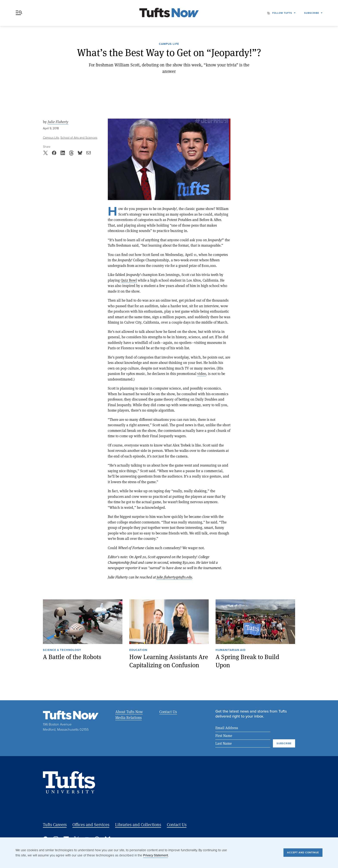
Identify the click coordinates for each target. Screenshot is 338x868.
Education (138, 650)
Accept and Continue (303, 852)
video (202, 374)
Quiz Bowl (129, 280)
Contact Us (167, 712)
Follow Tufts (282, 13)
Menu (19, 13)
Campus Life (169, 44)
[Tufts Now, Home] (169, 13)
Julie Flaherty (58, 122)
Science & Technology (62, 650)
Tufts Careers (55, 825)
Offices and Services (91, 825)
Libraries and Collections (138, 825)
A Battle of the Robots (72, 657)
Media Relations (129, 718)
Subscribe (312, 13)
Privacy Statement (156, 855)
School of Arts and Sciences (79, 138)
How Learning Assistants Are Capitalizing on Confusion (169, 661)
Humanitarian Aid (231, 650)
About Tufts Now (129, 712)
